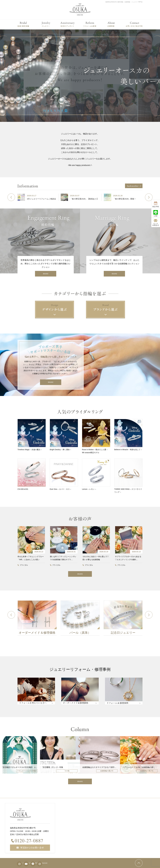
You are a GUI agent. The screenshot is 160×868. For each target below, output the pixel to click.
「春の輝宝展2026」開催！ (128, 199)
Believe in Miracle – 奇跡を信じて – (128, 450)
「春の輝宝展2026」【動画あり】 (87, 199)
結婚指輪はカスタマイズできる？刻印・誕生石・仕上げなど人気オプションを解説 (117, 767)
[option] (40, 197)
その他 (67, 771)
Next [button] (149, 197)
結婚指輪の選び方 (107, 771)
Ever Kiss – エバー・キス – (60, 489)
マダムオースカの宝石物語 (27, 771)
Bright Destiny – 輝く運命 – (60, 450)
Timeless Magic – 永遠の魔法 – (30, 450)
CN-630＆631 (23, 489)
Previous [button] (11, 197)
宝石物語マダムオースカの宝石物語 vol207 (21, 767)
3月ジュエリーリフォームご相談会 (45, 199)
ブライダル (24, 565)
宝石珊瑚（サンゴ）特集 (53, 767)
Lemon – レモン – (89, 489)
